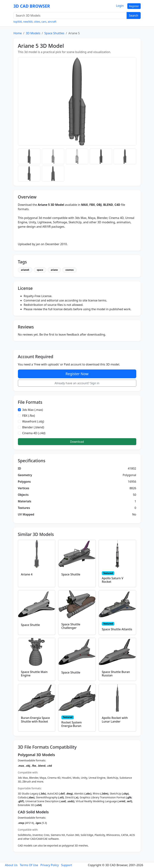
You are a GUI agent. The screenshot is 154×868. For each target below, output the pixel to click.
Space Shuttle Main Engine (34, 674)
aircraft (52, 22)
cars (44, 22)
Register (134, 6)
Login (120, 6)
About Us (11, 865)
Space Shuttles (54, 33)
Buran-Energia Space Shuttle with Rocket (35, 720)
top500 (18, 22)
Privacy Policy (50, 865)
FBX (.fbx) (29, 416)
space (40, 270)
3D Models (33, 33)
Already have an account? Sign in (77, 383)
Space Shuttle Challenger (71, 626)
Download (77, 442)
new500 (28, 22)
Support (66, 865)
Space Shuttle (71, 574)
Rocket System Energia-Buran (72, 724)
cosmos (70, 270)
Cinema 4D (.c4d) (34, 433)
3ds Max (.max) (33, 410)
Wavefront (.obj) (33, 421)
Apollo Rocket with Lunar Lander (115, 720)
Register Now (77, 374)
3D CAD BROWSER (32, 6)
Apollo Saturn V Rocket (113, 580)
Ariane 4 (27, 574)
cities (37, 22)
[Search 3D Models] (70, 15)
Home (18, 33)
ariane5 (25, 270)
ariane (54, 270)
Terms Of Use (29, 865)
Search (134, 15)
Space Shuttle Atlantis (117, 629)
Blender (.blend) (33, 427)
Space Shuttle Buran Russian (116, 674)
